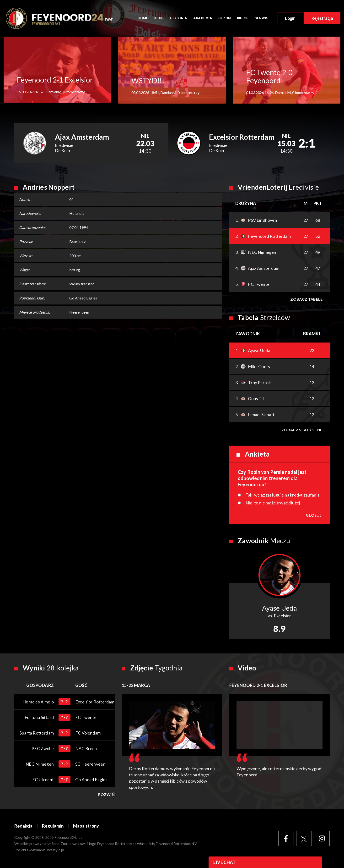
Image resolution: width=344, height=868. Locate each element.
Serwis (262, 18)
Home (143, 18)
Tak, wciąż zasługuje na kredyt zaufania (283, 496)
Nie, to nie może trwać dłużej (273, 503)
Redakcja (23, 827)
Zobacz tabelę (306, 300)
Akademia (203, 18)
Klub (159, 18)
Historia (178, 18)
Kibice (243, 18)
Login (290, 19)
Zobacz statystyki (302, 430)
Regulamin (53, 827)
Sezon (225, 18)
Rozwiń (106, 795)
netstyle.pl (56, 851)
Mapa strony (86, 827)
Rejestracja (322, 19)
